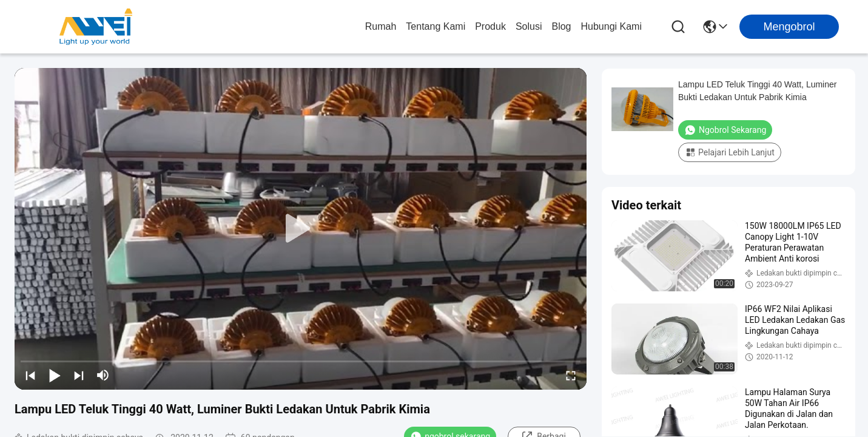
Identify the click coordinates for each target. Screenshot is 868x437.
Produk (490, 26)
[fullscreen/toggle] (571, 375)
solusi (529, 26)
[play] (301, 229)
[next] (79, 375)
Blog (561, 26)
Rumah (381, 26)
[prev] (30, 375)
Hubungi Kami (612, 26)
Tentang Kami (436, 26)
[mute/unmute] (103, 375)
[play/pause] (55, 375)
